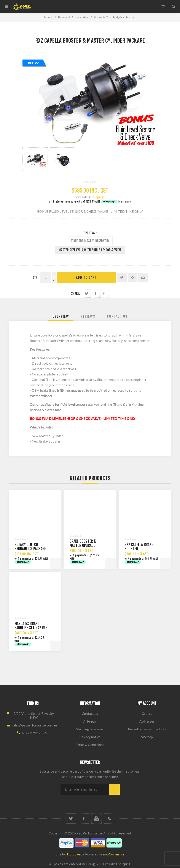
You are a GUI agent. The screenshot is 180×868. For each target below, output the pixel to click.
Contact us (90, 713)
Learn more (125, 202)
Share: (76, 294)
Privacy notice (90, 737)
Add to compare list (132, 278)
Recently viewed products (147, 729)
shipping (97, 197)
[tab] (61, 316)
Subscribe (114, 789)
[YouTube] (96, 819)
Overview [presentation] (61, 316)
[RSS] (109, 819)
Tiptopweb (74, 854)
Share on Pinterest (104, 294)
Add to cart (87, 278)
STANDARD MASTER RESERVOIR (90, 241)
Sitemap (147, 737)
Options (90, 233)
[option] (35, 159)
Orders (147, 713)
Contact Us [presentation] (117, 316)
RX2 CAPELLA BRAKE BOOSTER (139, 547)
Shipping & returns (90, 729)
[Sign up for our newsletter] (85, 789)
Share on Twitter (87, 294)
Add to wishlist (122, 278)
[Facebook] (84, 819)
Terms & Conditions (90, 745)
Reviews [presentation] (88, 316)
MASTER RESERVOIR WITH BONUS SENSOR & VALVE (90, 250)
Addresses (147, 721)
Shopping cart (165, 5)
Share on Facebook (96, 294)
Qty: (35, 278)
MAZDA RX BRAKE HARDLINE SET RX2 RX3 (31, 626)
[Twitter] (71, 819)
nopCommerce (114, 854)
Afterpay (90, 721)
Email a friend (143, 278)
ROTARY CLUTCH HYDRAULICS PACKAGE (30, 547)
